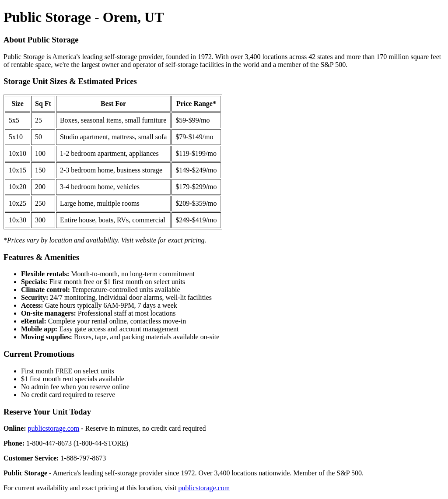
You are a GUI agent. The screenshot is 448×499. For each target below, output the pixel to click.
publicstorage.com (54, 428)
